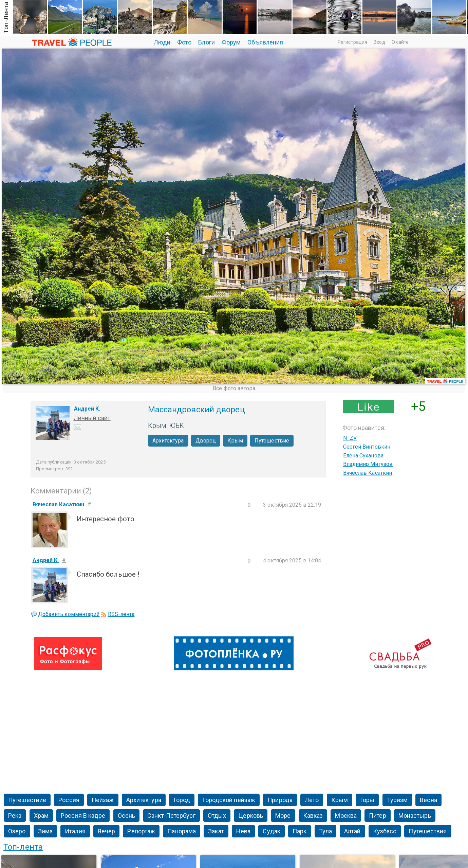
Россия (69, 800)
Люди (162, 42)
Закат (216, 831)
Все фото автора (234, 388)
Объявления (265, 42)
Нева (243, 831)
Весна (428, 800)
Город (182, 800)
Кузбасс (385, 831)
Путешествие (272, 441)
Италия (75, 831)
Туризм (397, 800)
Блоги (207, 42)
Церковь (251, 816)
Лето (312, 800)
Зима (45, 831)
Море (283, 816)
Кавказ (313, 816)
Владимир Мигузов (368, 464)
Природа (280, 800)
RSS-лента (121, 614)
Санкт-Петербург (171, 816)
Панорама (182, 831)
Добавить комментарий (69, 614)
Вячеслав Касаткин (368, 473)
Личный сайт (92, 418)
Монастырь (415, 816)
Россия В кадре (83, 816)
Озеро (17, 831)
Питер (378, 816)
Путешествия (428, 831)
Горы (367, 800)
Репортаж (141, 831)
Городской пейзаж (229, 800)
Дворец (206, 441)
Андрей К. (87, 409)
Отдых (217, 816)
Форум (231, 42)
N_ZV (350, 438)
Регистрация (352, 42)
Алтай (352, 831)
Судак (272, 831)
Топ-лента (23, 847)
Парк (299, 831)
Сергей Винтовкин (367, 447)
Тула (325, 831)
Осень (127, 816)
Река (15, 816)
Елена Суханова (363, 456)
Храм (41, 816)
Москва (346, 816)
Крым (235, 441)
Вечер (107, 831)
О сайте (400, 42)
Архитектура (168, 441)
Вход (379, 42)
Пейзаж (103, 800)
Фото (184, 42)
